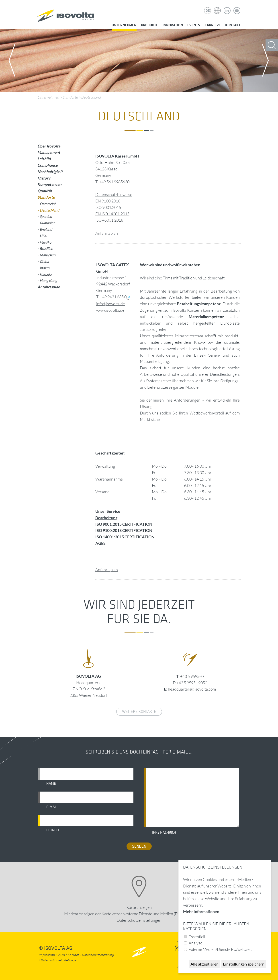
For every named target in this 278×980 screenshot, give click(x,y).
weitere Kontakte (139, 712)
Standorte (70, 97)
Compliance (48, 165)
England (46, 229)
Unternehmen (124, 25)
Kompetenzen (49, 184)
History (44, 178)
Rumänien (47, 223)
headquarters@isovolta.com (192, 689)
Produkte (150, 25)
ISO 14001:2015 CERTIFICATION (125, 537)
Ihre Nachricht (165, 832)
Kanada (46, 274)
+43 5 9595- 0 (192, 676)
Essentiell (197, 937)
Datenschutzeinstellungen (59, 960)
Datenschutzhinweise (114, 194)
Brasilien (46, 248)
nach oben (139, 952)
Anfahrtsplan (107, 233)
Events (194, 25)
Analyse (195, 943)
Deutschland (91, 97)
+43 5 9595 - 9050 (192, 683)
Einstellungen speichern (244, 964)
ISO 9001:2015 (108, 207)
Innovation (173, 25)
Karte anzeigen (139, 907)
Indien (45, 268)
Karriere (213, 25)
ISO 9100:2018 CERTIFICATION (124, 530)
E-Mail (52, 807)
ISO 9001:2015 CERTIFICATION (124, 524)
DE (208, 11)
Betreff (53, 830)
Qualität (45, 191)
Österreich (48, 204)
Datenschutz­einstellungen (139, 920)
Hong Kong (48, 280)
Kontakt (233, 25)
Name (51, 784)
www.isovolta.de (110, 310)
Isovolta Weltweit (217, 7)
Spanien (46, 216)
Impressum (47, 955)
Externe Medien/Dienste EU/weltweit (220, 949)
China (44, 261)
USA (43, 236)
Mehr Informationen (201, 911)
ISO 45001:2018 (109, 220)
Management (49, 152)
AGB (61, 955)
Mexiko (45, 242)
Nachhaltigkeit (50, 172)
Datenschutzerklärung (98, 955)
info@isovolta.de (110, 304)
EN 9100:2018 (108, 201)
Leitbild (44, 159)
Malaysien (48, 255)
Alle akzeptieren (204, 964)
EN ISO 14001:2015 (112, 214)
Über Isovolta (49, 146)
